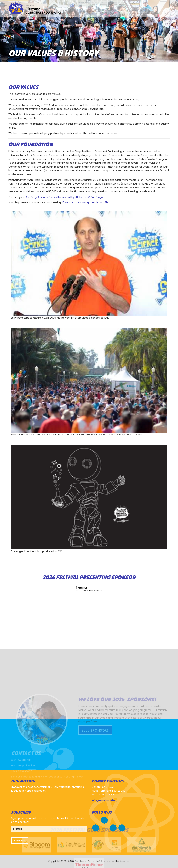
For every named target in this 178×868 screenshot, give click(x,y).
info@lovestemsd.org (104, 800)
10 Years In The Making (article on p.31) (85, 202)
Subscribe (20, 840)
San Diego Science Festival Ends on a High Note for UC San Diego (64, 197)
